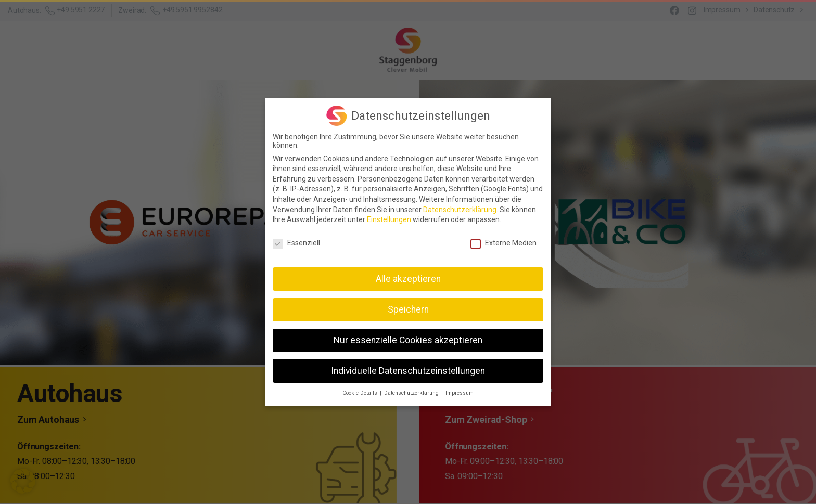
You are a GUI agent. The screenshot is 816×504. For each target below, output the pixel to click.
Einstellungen (389, 214)
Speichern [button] (408, 304)
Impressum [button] (460, 388)
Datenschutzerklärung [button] (412, 388)
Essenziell (296, 238)
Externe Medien (503, 238)
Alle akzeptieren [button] (408, 274)
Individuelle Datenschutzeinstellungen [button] (408, 366)
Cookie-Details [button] (361, 388)
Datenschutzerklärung (460, 204)
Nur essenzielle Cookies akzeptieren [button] (408, 335)
